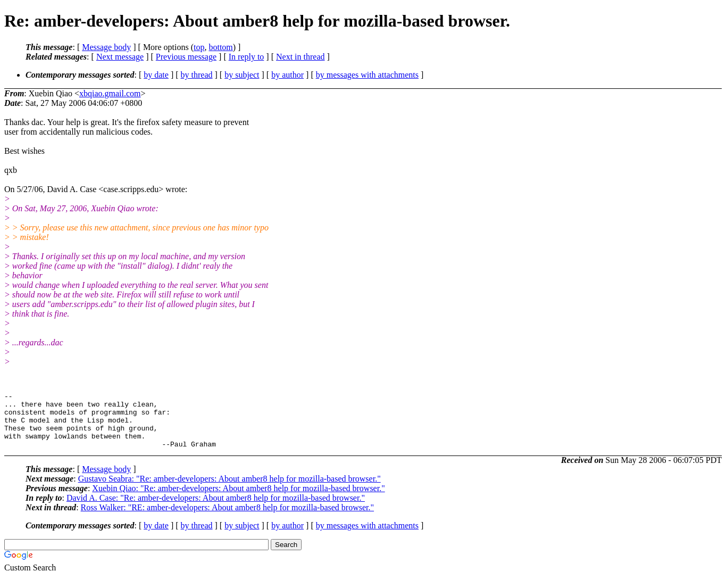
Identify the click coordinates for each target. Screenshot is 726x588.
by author (287, 75)
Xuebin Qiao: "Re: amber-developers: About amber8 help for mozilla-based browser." (238, 499)
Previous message (186, 57)
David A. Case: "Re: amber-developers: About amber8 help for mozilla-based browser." (216, 509)
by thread (197, 75)
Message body (106, 47)
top (199, 47)
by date (156, 75)
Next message (120, 57)
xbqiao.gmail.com (110, 93)
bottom (220, 47)
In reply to (247, 57)
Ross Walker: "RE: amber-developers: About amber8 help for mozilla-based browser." (227, 519)
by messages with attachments (367, 75)
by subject (242, 75)
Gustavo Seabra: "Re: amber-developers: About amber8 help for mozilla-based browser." (230, 490)
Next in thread (301, 57)
